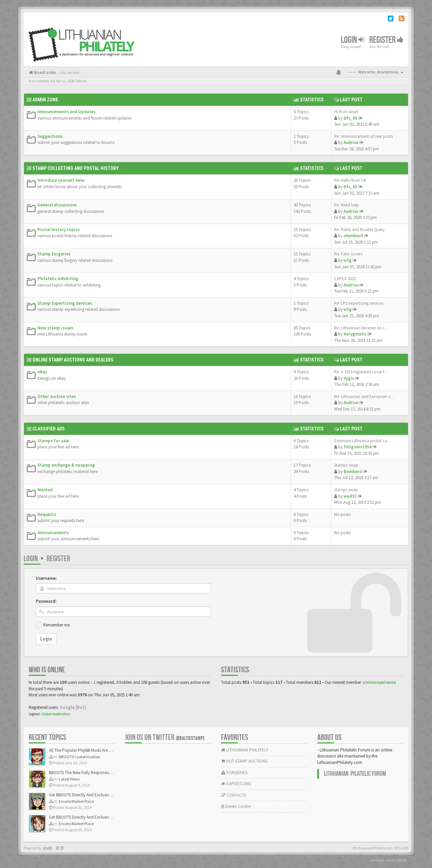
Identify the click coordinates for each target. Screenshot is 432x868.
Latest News (69, 779)
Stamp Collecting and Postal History (76, 168)
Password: (46, 601)
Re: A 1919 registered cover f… (361, 372)
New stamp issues (55, 328)
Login (353, 40)
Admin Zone (45, 100)
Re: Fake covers (348, 254)
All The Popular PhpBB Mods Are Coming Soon (92, 750)
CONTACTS (234, 795)
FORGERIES (234, 773)
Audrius (351, 142)
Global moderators (56, 714)
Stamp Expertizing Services (65, 303)
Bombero (353, 472)
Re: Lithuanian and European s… (364, 396)
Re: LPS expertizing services (359, 303)
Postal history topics (59, 230)
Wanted (45, 490)
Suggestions (50, 136)
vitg (348, 260)
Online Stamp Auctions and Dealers (73, 360)
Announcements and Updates (66, 112)
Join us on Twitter (165, 737)
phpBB (48, 848)
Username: (46, 578)
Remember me (57, 625)
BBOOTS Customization (79, 757)
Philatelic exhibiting (58, 279)
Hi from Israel (346, 112)
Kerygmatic (355, 334)
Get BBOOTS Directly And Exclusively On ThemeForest (97, 795)
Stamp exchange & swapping (66, 465)
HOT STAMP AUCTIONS (244, 761)
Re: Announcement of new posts (363, 136)
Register (386, 40)
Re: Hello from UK (350, 180)
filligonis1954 (358, 447)
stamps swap (346, 490)
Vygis (349, 378)
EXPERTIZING (236, 784)
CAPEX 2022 (345, 279)
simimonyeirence (379, 682)
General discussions (57, 205)
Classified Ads (49, 429)
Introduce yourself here (61, 180)
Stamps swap (346, 465)
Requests (47, 514)
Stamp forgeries (54, 254)
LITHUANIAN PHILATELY (245, 750)
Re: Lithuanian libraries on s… (361, 328)
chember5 (353, 236)
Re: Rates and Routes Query (359, 230)
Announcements (53, 533)
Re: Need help (346, 205)
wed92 (350, 496)
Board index (45, 72)
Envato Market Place (76, 801)
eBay (42, 372)
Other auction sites (57, 396)
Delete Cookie (236, 806)
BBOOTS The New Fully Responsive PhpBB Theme (93, 773)
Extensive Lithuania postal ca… (363, 441)
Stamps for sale (53, 441)
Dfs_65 (350, 118)
